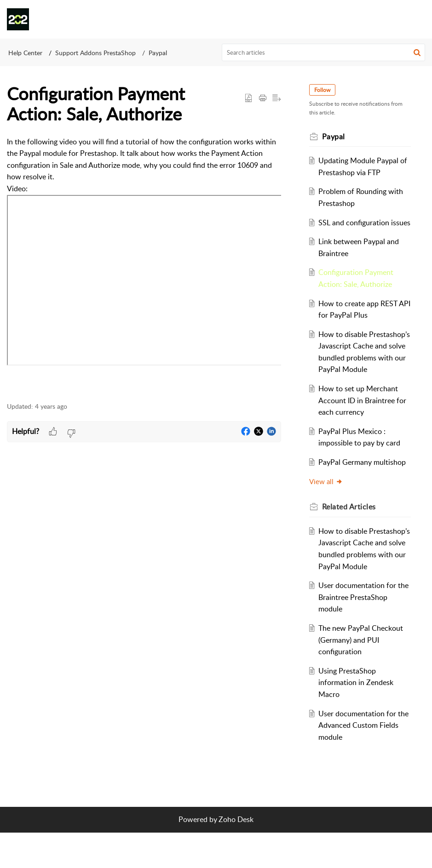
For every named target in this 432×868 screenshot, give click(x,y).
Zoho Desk (236, 855)
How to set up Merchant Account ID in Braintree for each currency (364, 424)
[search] (323, 52)
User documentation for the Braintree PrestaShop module (361, 632)
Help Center (25, 53)
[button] (418, 19)
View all (327, 505)
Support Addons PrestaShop (95, 53)
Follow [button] (324, 90)
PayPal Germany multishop (364, 485)
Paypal (158, 53)
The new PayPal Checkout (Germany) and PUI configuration (363, 675)
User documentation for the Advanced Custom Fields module (359, 760)
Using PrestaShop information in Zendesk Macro (358, 718)
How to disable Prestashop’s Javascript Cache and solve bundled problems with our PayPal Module (362, 369)
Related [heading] (350, 530)
